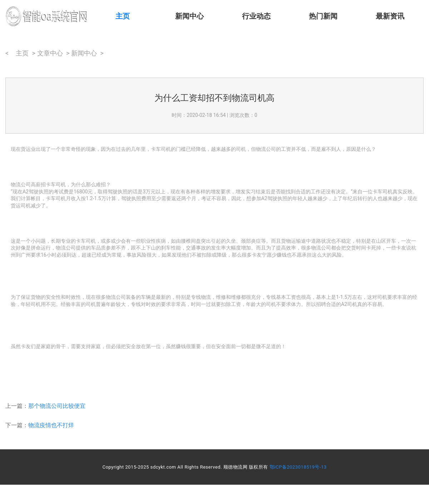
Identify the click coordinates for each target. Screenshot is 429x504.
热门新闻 (323, 16)
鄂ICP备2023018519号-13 (298, 467)
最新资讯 (390, 16)
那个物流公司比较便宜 (57, 406)
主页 (123, 16)
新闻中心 (189, 16)
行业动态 (256, 16)
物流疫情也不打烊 (51, 425)
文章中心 (50, 53)
